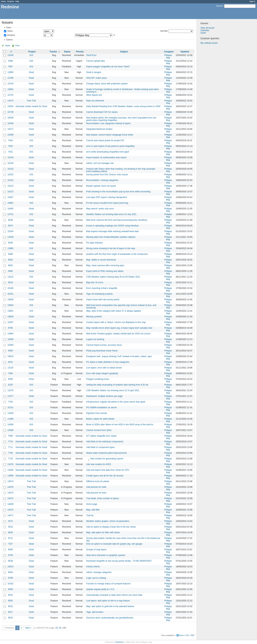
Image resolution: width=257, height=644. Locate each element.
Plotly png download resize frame (102, 351)
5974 (10, 226)
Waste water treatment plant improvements (106, 453)
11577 (10, 396)
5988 (10, 254)
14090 (10, 425)
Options (9, 40)
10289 (10, 135)
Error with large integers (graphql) (102, 373)
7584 (10, 373)
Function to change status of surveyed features (108, 584)
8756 (10, 328)
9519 (10, 282)
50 (60, 628)
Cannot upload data (96, 61)
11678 (10, 464)
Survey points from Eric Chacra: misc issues (107, 175)
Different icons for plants (98, 481)
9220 (10, 385)
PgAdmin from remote (97, 413)
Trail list (90, 515)
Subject (124, 52)
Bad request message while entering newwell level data (112, 231)
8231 (10, 362)
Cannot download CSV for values (102, 112)
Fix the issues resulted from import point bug (107, 203)
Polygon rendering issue (98, 379)
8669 (10, 550)
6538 (10, 220)
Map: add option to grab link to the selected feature (110, 606)
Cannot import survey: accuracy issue (104, 345)
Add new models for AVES (99, 464)
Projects (11, 1)
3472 (10, 521)
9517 (10, 612)
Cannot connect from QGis (99, 430)
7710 (10, 442)
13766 (10, 78)
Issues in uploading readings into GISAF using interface (113, 226)
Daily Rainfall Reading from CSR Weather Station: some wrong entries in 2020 (123, 106)
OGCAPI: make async (97, 78)
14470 (10, 510)
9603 (10, 265)
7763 (10, 402)
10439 (10, 123)
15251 (10, 294)
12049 (10, 55)
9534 (10, 618)
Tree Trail (31, 101)
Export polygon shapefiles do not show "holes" (108, 67)
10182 (10, 584)
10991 (10, 89)
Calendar (205, 30)
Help (17, 1)
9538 (10, 561)
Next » (28, 628)
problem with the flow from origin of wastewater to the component (117, 254)
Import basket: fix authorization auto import (106, 157)
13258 (10, 237)
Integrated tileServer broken (99, 129)
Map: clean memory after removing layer (105, 265)
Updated (185, 52)
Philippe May (168, 56)
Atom (181, 635)
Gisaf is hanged (94, 72)
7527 (10, 544)
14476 (10, 487)
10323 (10, 175)
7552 (10, 146)
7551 (10, 152)
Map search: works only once (100, 209)
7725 (10, 459)
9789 (10, 578)
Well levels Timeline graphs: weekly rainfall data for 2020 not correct (118, 334)
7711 (10, 447)
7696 (10, 436)
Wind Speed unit (94, 95)
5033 (10, 527)
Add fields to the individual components (105, 442)
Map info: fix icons (95, 282)
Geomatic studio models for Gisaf (31, 106)
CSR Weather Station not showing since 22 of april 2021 (113, 390)
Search (219, 6)
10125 (10, 169)
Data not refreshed (95, 101)
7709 (10, 453)
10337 (10, 322)
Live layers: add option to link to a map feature (108, 601)
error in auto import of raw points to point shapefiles (110, 146)
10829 (10, 317)
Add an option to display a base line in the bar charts (111, 527)
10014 (10, 567)
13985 (10, 72)
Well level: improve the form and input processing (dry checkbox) (117, 220)
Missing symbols (94, 317)
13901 (10, 311)
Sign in (252, 1)
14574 (10, 481)
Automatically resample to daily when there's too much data (114, 595)
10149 (10, 157)
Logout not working (95, 339)
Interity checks (93, 567)
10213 (10, 192)
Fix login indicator (94, 243)
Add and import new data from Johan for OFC (108, 470)
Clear (17, 45)
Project (32, 52)
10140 (10, 163)
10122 (10, 180)
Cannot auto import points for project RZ (105, 140)
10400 (10, 209)
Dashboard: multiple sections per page (104, 396)
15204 (10, 231)
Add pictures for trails (96, 487)
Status (10, 31)
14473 (10, 101)
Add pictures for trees (96, 493)
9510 (10, 595)
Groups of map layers (96, 550)
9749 (10, 555)
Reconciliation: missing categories (102, 180)
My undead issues (209, 43)
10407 (10, 197)
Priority (80, 52)
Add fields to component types (101, 447)
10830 (10, 300)
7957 (10, 67)
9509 (10, 589)
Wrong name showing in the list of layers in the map (111, 248)
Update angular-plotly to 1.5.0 (100, 589)
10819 (10, 356)
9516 (10, 606)
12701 (10, 214)
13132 (10, 277)
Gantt (203, 33)
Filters (9, 28)
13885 (10, 248)
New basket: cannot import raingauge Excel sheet (110, 135)
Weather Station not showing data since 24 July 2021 (111, 214)
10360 (10, 345)
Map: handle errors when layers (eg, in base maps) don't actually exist (119, 328)
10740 (10, 84)
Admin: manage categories (99, 572)
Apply (8, 45)
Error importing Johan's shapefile (102, 288)
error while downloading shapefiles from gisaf (108, 152)
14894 (10, 334)
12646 (10, 470)
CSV (187, 635)
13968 (10, 476)
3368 (10, 61)
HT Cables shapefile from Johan (101, 436)
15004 (10, 106)
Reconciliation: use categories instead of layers (108, 123)
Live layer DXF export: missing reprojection (107, 197)
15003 (10, 305)
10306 (10, 339)
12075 (10, 390)
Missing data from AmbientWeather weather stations (111, 237)
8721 (10, 538)
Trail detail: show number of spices (103, 498)
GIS (31, 55)
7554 (10, 140)
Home (3, 1)
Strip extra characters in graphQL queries (106, 555)
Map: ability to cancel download (101, 260)
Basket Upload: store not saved (101, 186)
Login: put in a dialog (96, 578)
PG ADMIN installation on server (101, 407)
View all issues (207, 28)
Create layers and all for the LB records (105, 476)
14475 (10, 493)
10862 (10, 203)
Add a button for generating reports (107, 459)
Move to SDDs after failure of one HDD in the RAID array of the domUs (120, 425)
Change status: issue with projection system (107, 84)
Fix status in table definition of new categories (108, 362)
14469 (10, 504)
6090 (10, 379)
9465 (10, 271)
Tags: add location (95, 612)
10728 (10, 112)
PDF (193, 635)
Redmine (120, 642)
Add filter (164, 31)
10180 (10, 288)
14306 (10, 430)
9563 (10, 601)
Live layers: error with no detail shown (104, 368)
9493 (10, 351)
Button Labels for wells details (100, 419)
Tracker (53, 52)
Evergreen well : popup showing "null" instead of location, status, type (119, 356)
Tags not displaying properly (99, 294)
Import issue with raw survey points (103, 300)
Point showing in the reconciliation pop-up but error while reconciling (118, 192)
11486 (10, 419)
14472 (10, 498)
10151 (10, 407)
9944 (10, 572)
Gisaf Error (91, 55)
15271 (10, 129)
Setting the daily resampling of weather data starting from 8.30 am (117, 385)
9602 (10, 260)
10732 (10, 95)
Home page (92, 504)
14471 (10, 515)
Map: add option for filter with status (103, 532)
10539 (10, 118)
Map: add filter (93, 510)
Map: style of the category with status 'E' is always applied (113, 311)
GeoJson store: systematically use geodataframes (110, 618)
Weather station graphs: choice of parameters (108, 521)
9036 (10, 243)
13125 (10, 368)
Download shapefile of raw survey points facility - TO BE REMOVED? (119, 561)
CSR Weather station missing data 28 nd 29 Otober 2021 (113, 277)
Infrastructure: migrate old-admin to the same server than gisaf (116, 402)
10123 (10, 186)
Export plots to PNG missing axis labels (105, 271)
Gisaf (31, 72)
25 (57, 628)
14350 (10, 413)
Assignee (11, 35)
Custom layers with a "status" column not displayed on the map (116, 322)
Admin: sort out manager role (100, 163)
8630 (10, 532)
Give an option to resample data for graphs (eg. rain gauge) (114, 544)
